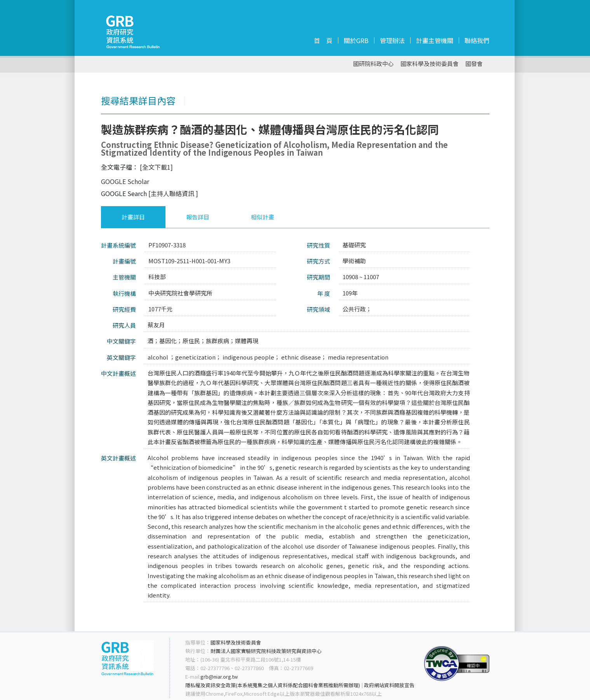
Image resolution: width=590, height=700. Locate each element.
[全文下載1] (156, 167)
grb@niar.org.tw (219, 677)
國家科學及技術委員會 (430, 64)
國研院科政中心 (373, 64)
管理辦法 (392, 40)
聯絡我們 (477, 40)
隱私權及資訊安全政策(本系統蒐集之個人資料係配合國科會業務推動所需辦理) (273, 685)
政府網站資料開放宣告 (389, 685)
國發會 (474, 64)
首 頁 (323, 40)
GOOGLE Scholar (125, 181)
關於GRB (356, 40)
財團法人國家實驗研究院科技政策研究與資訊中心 (266, 651)
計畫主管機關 (435, 40)
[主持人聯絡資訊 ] (173, 193)
